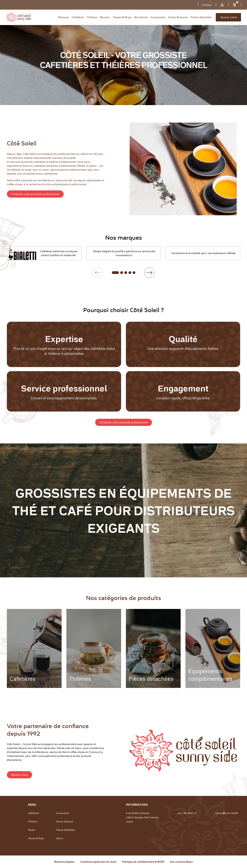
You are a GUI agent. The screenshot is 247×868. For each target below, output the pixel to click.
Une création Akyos (181, 862)
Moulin (32, 830)
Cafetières (78, 17)
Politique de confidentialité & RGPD (143, 862)
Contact (207, 5)
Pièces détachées (201, 17)
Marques (63, 17)
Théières (92, 17)
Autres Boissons (178, 17)
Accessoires (158, 17)
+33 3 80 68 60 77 (187, 813)
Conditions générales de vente (98, 862)
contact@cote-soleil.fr (227, 813)
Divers (60, 838)
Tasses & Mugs (122, 17)
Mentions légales (64, 862)
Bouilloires (141, 17)
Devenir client (228, 17)
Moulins (105, 17)
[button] (35, 194)
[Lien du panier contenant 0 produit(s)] (235, 5)
